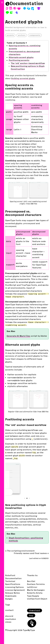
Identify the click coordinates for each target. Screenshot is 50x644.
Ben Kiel (31, 581)
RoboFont (10, 575)
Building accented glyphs (23, 78)
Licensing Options (14, 587)
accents (10, 35)
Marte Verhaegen (36, 590)
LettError (32, 587)
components (35, 35)
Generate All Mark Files (18, 336)
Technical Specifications (13, 583)
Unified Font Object (37, 599)
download (35, 611)
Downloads (11, 596)
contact (9, 610)
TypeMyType (29, 630)
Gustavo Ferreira (36, 584)
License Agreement (15, 590)
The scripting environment (21, 551)
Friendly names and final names (30, 553)
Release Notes (13, 593)
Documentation (26, 3)
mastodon (11, 619)
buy (31, 615)
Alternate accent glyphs (21, 57)
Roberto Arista (35, 593)
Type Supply (33, 596)
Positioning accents (19, 60)
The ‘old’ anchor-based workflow (28, 63)
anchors (22, 35)
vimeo (8, 622)
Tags (8, 605)
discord (9, 616)
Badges (9, 599)
